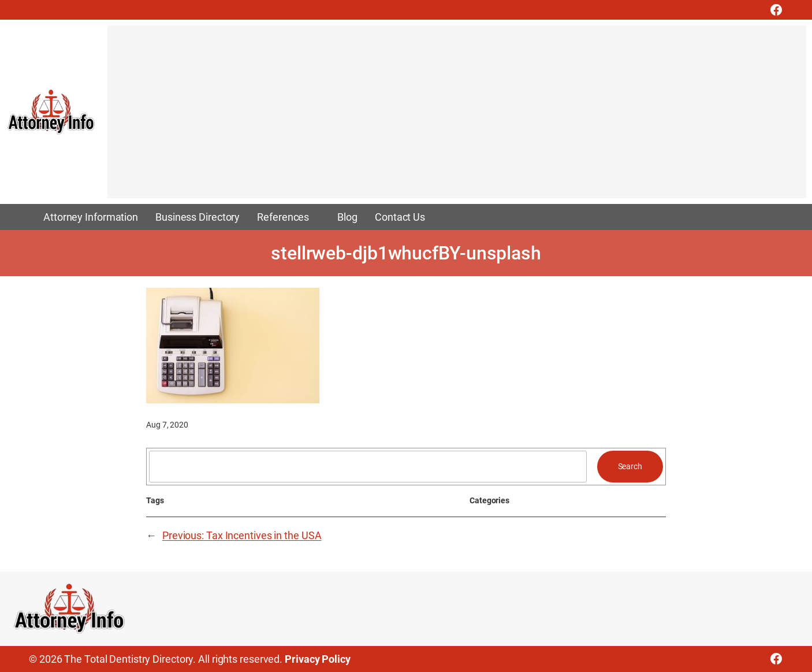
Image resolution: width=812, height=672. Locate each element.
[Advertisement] (454, 117)
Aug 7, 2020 (167, 425)
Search (630, 466)
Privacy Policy (318, 659)
